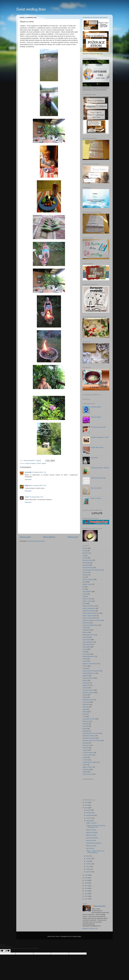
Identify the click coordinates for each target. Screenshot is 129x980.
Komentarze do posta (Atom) (36, 541)
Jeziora (39, 463)
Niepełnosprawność (89, 656)
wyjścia (85, 729)
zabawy (85, 765)
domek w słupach (31, 463)
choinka (85, 558)
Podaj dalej (86, 683)
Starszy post (73, 537)
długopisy (85, 575)
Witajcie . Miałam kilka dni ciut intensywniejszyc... (95, 852)
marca (88, 866)
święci (84, 709)
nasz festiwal (86, 654)
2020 (86, 878)
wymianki (85, 743)
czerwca (89, 859)
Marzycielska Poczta (89, 635)
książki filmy (86, 630)
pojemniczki (86, 685)
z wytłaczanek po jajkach (90, 762)
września (89, 818)
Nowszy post (25, 537)
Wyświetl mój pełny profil (90, 928)
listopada (89, 813)
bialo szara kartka (96, 488)
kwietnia (89, 864)
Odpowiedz (28, 479)
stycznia (89, 872)
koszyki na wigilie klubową (90, 625)
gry (84, 587)
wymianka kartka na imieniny (91, 733)
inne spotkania (87, 592)
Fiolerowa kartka (96, 417)
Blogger (79, 936)
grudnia (89, 810)
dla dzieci (85, 572)
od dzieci (85, 661)
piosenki (85, 680)
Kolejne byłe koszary (97, 447)
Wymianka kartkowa (89, 736)
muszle (85, 649)
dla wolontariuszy (88, 568)
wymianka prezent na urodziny (92, 740)
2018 (86, 883)
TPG (84, 717)
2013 (86, 896)
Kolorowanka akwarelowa (94, 843)
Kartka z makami (96, 498)
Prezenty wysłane (88, 690)
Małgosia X (28, 485)
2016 (86, 888)
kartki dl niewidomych (89, 608)
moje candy (86, 637)
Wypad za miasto (91, 830)
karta (84, 596)
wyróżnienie (86, 745)
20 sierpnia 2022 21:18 (39, 485)
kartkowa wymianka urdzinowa (92, 620)
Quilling (85, 697)
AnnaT (27, 497)
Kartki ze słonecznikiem (90, 618)
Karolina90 (28, 472)
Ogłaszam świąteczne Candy (100, 437)
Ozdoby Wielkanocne (89, 673)
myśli (84, 652)
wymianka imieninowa (89, 738)
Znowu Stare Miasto (92, 838)
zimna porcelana (88, 774)
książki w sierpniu (91, 823)
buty (84, 555)
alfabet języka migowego (98, 478)
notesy (85, 659)
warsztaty (85, 724)
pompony (85, 688)
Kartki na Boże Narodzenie (91, 613)
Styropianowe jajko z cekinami (100, 468)
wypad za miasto (91, 840)
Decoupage (86, 563)
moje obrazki (86, 640)
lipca (88, 856)
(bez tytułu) (94, 458)
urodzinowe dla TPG (89, 719)
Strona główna (49, 537)
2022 (86, 808)
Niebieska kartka (96, 407)
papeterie (85, 676)
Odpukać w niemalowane (90, 664)
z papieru (85, 750)
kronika (85, 628)
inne (84, 589)
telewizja (85, 712)
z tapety (85, 757)
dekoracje (86, 565)
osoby (84, 668)
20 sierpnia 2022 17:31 (39, 472)
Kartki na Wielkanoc (89, 606)
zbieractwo (86, 769)
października (90, 815)
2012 (86, 899)
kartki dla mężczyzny (89, 611)
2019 (86, 880)
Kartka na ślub (87, 599)
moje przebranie (87, 644)
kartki (84, 604)
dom (84, 577)
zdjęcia (44, 463)
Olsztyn (85, 666)
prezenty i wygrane (88, 693)
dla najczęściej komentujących (92, 570)
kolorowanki (86, 623)
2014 (86, 894)
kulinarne (85, 632)
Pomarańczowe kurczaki (98, 427)
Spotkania (86, 704)
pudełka (85, 695)
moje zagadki (87, 647)
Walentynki (86, 721)
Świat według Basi (31, 9)
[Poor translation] (7, 951)
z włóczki (85, 760)
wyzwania (86, 748)
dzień (84, 582)
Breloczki (85, 553)
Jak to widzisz (90, 848)
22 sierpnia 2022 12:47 (36, 497)
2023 (86, 805)
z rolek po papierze (88, 753)
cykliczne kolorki (88, 560)
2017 (86, 886)
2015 (86, 891)
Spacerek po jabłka (92, 832)
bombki (85, 551)
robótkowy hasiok (88, 700)
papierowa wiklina (88, 678)
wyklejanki (86, 731)
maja (88, 861)
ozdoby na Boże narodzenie (91, 671)
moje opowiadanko (88, 642)
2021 (86, 875)
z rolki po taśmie (88, 755)
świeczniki (86, 707)
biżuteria (85, 548)
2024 (86, 802)
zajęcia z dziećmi (88, 767)
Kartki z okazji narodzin (90, 616)
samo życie (86, 702)
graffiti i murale (87, 584)
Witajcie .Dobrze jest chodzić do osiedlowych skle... (96, 826)
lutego (88, 869)
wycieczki (85, 726)
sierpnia (89, 821)
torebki (85, 714)
